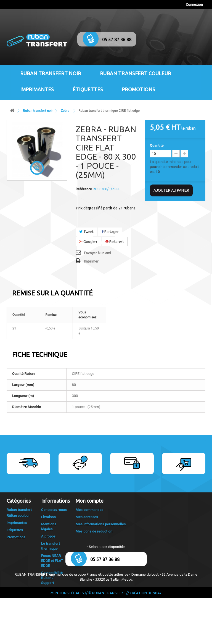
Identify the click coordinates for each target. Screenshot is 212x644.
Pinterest (115, 242)
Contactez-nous (54, 510)
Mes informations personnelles (101, 524)
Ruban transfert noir (51, 73)
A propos (48, 536)
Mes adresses (87, 517)
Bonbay (155, 638)
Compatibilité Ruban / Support (52, 578)
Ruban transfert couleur (136, 73)
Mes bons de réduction (94, 531)
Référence (84, 189)
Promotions (138, 89)
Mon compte (90, 501)
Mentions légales (67, 638)
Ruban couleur (18, 524)
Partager (110, 232)
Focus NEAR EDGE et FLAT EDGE (52, 561)
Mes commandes (89, 510)
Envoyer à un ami (97, 253)
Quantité (157, 145)
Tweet (86, 232)
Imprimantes (37, 89)
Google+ (88, 242)
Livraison (48, 517)
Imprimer (91, 261)
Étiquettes (88, 89)
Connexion (194, 4)
